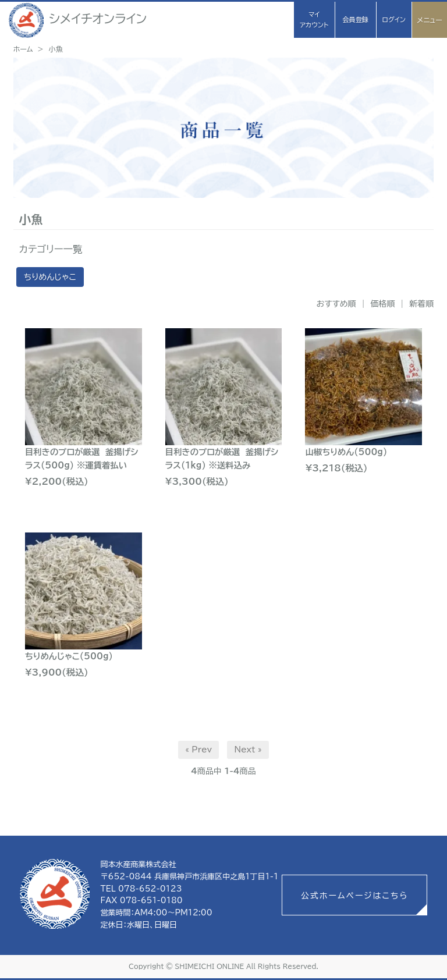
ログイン (393, 19)
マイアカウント (314, 19)
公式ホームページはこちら (354, 896)
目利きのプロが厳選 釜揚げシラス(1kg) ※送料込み (222, 459)
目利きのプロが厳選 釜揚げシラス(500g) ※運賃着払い (82, 459)
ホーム (23, 49)
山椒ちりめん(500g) (346, 452)
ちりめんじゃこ (50, 277)
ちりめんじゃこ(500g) (69, 656)
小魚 (56, 49)
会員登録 (355, 19)
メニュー (430, 20)
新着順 (421, 304)
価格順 (382, 304)
